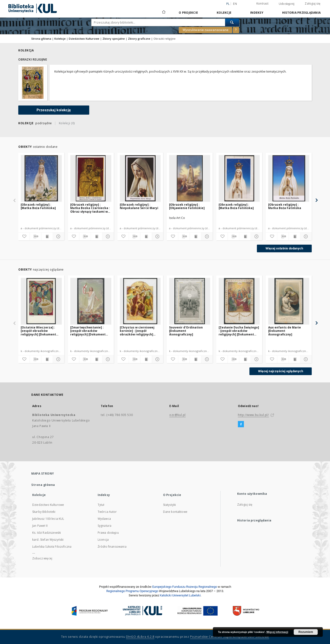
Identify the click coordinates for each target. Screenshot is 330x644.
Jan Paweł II (40, 526)
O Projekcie (188, 13)
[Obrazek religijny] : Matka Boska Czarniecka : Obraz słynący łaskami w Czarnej (90, 208)
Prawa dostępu (108, 533)
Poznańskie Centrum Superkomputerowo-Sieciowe (230, 637)
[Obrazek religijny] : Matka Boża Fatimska (285, 206)
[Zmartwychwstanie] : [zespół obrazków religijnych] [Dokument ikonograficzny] (88, 331)
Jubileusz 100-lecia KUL (48, 519)
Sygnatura (105, 526)
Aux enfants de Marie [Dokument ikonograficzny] (285, 331)
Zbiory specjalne (114, 39)
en (235, 4)
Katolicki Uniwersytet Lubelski (180, 595)
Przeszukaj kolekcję (54, 110)
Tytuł (101, 505)
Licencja (103, 540)
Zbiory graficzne (139, 39)
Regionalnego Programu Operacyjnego (132, 591)
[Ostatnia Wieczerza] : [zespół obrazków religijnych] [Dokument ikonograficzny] (38, 331)
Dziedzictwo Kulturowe (84, 39)
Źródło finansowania (112, 547)
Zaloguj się (313, 3)
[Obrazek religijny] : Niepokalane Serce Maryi (139, 206)
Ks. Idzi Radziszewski (47, 533)
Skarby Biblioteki (44, 512)
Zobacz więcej (42, 558)
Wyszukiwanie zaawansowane (205, 30)
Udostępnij (287, 4)
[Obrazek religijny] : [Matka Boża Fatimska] (38, 206)
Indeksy (257, 13)
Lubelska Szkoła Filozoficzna (52, 547)
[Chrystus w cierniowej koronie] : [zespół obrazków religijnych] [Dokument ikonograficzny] (137, 331)
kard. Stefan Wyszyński (48, 540)
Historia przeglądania (301, 13)
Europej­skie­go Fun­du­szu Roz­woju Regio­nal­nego (185, 587)
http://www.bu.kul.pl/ (253, 415)
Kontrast (262, 3)
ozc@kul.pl (178, 415)
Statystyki (170, 505)
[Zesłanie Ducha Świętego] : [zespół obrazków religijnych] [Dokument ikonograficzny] (239, 331)
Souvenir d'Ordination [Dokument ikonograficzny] (186, 331)
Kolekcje (224, 13)
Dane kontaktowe (175, 512)
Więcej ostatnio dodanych (284, 248)
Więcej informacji (277, 632)
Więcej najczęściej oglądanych (281, 371)
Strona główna (41, 39)
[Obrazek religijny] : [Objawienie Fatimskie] (187, 206)
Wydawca (104, 519)
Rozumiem (306, 632)
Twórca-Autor (107, 512)
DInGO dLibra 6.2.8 (140, 637)
